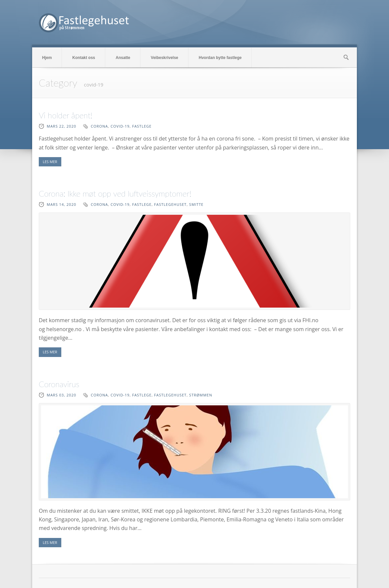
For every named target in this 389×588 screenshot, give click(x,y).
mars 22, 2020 (61, 126)
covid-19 (120, 126)
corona (99, 126)
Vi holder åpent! (66, 115)
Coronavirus (59, 384)
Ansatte (123, 58)
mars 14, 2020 (61, 204)
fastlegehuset (170, 204)
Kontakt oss (84, 58)
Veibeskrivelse (165, 58)
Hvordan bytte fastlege (220, 58)
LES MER (50, 162)
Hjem (47, 58)
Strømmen (201, 395)
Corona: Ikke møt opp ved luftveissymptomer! (115, 193)
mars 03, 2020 (61, 395)
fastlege (142, 126)
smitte (196, 204)
